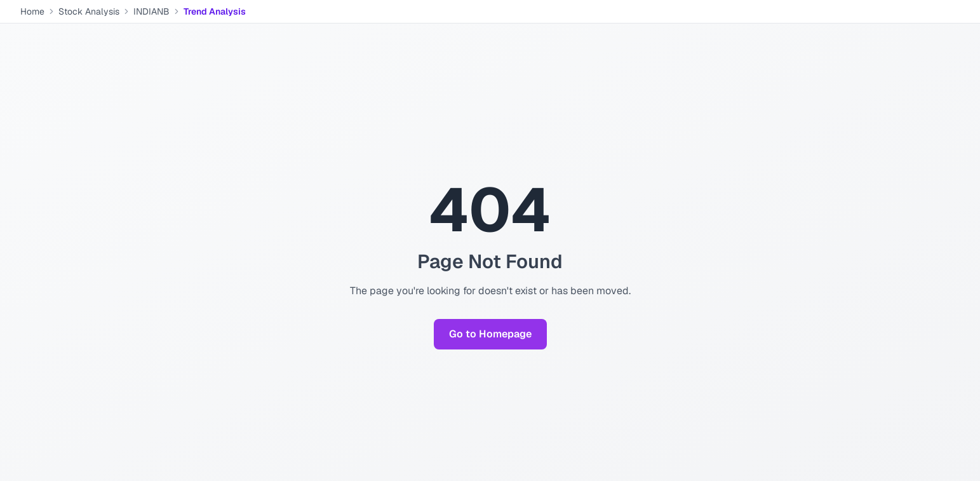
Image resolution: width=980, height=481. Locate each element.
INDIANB (151, 11)
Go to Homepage (490, 334)
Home (32, 11)
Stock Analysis (89, 11)
